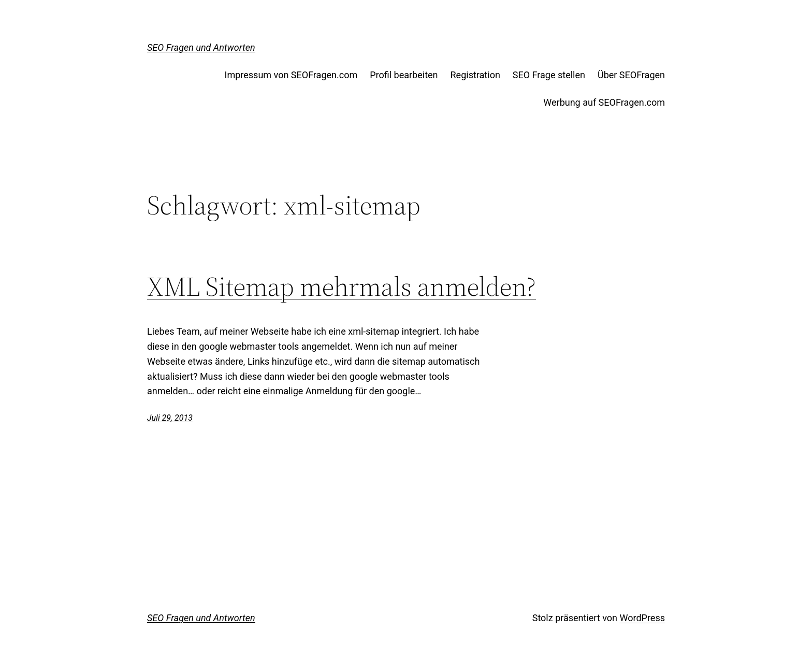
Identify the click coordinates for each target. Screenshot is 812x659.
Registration (475, 75)
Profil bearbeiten (404, 75)
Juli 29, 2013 (170, 418)
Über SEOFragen (631, 75)
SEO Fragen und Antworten (201, 47)
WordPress (642, 618)
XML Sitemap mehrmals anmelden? (342, 286)
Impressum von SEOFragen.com (291, 75)
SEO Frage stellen (549, 75)
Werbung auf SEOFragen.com (604, 102)
